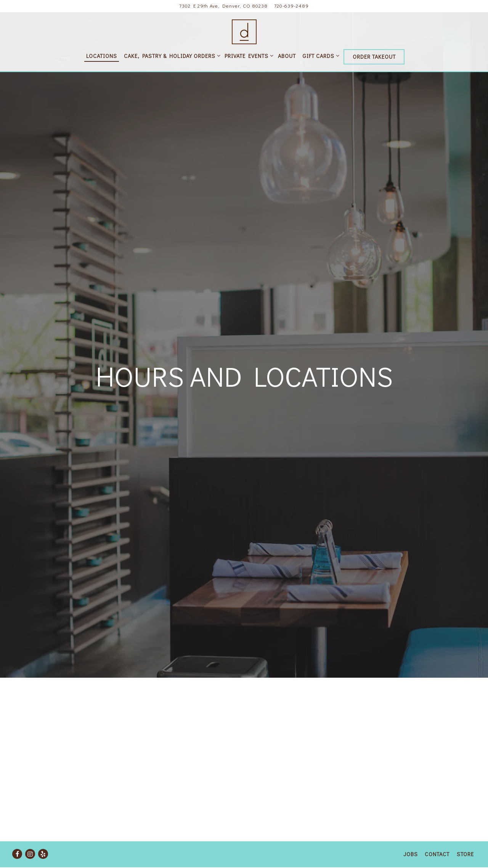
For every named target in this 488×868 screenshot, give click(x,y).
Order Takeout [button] (374, 57)
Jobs (411, 842)
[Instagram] (30, 842)
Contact (437, 842)
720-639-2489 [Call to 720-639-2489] (291, 6)
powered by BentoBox (244, 862)
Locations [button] (102, 56)
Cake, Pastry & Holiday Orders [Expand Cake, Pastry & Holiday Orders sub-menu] (171, 55)
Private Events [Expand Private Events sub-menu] (248, 55)
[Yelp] (43, 842)
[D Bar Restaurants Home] (244, 31)
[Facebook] (17, 842)
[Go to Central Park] (223, 6)
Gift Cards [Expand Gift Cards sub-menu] (320, 55)
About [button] (287, 56)
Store (465, 842)
